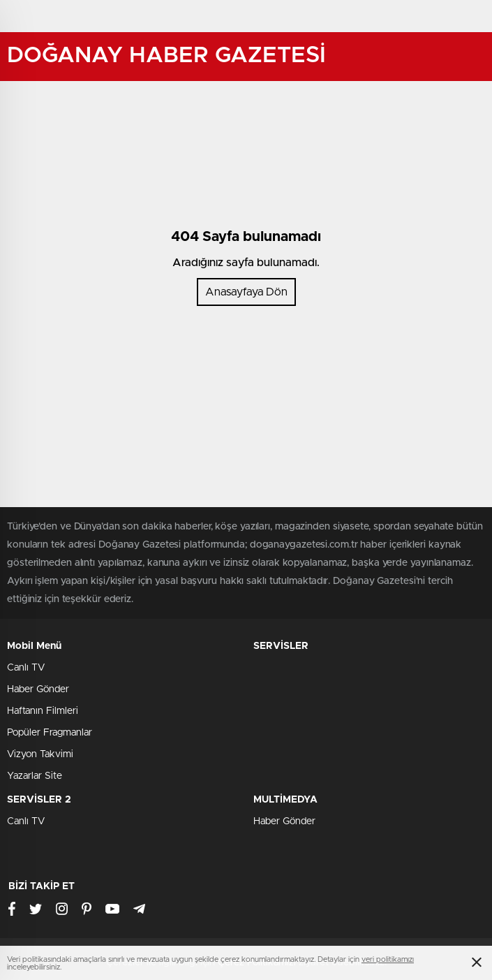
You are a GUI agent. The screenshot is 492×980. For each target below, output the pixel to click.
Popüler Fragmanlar (50, 733)
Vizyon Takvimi (40, 754)
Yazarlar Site (35, 776)
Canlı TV (26, 668)
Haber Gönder (38, 689)
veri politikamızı (388, 959)
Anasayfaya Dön (246, 292)
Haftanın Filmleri (43, 711)
